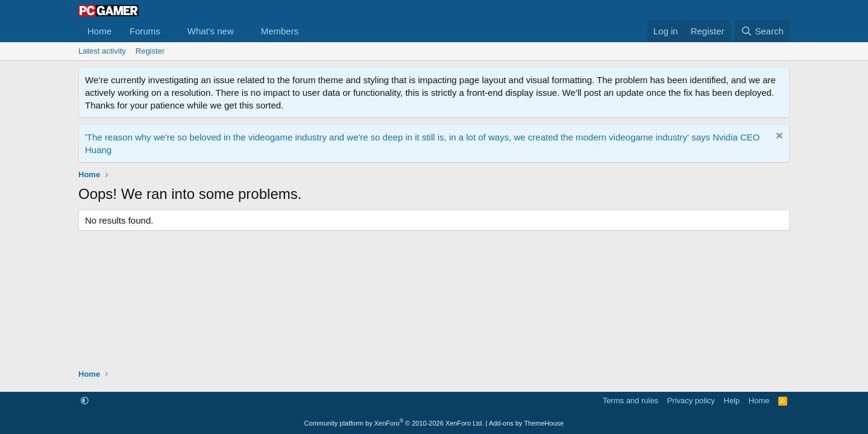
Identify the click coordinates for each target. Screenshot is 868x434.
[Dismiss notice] (778, 137)
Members (280, 31)
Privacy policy (691, 401)
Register (150, 51)
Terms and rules (631, 401)
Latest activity (102, 51)
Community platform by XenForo (394, 423)
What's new (211, 31)
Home (99, 31)
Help (732, 401)
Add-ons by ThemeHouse (527, 423)
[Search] (762, 31)
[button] (170, 31)
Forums (145, 31)
